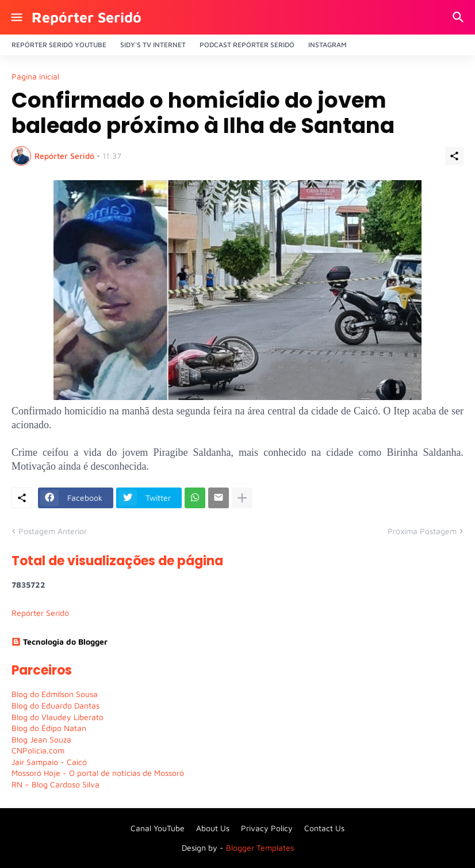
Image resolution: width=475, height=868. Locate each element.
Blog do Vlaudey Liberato (58, 717)
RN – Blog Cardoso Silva (55, 784)
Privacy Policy (267, 828)
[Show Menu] (16, 17)
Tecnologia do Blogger (60, 642)
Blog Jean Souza (41, 739)
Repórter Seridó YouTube (59, 45)
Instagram (327, 45)
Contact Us (324, 828)
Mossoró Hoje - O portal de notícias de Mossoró (98, 773)
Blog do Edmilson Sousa (55, 694)
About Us (213, 828)
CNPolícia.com (38, 750)
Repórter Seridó (87, 17)
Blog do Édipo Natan (49, 728)
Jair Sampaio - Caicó (49, 762)
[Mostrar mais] (242, 498)
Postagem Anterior (53, 531)
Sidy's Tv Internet (153, 45)
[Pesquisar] (460, 17)
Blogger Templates (260, 848)
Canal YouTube (158, 828)
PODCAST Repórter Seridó (247, 45)
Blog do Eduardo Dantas (55, 705)
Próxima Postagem (422, 531)
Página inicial (35, 77)
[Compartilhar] (454, 156)
